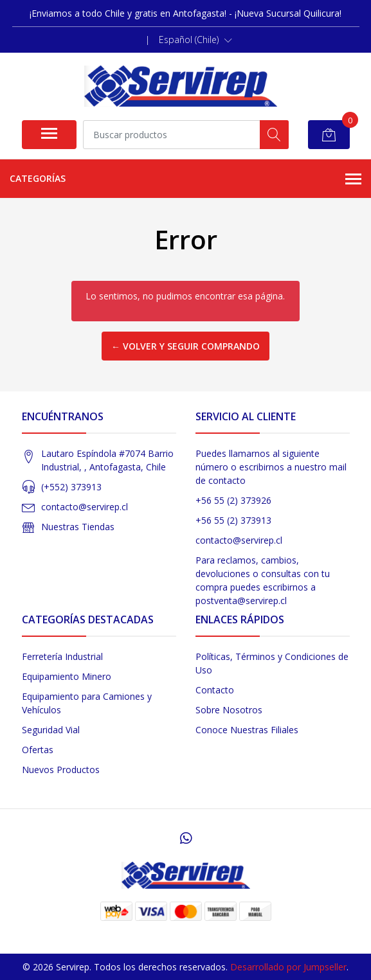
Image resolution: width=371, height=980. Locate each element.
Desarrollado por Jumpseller (288, 967)
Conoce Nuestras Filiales (247, 730)
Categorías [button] (185, 179)
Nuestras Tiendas (78, 527)
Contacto (215, 690)
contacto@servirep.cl (85, 507)
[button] (195, 40)
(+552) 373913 (71, 487)
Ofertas (38, 750)
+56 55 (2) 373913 (233, 520)
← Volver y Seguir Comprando (185, 346)
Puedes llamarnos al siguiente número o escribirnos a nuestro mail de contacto (271, 467)
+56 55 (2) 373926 (233, 500)
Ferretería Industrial (62, 656)
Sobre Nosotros (229, 710)
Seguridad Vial (51, 730)
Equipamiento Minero (67, 676)
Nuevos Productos (61, 770)
